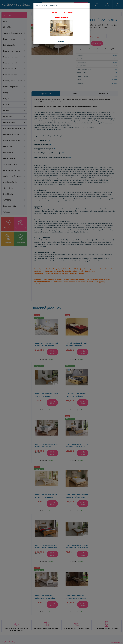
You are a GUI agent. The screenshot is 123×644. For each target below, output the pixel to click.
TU (64, 41)
